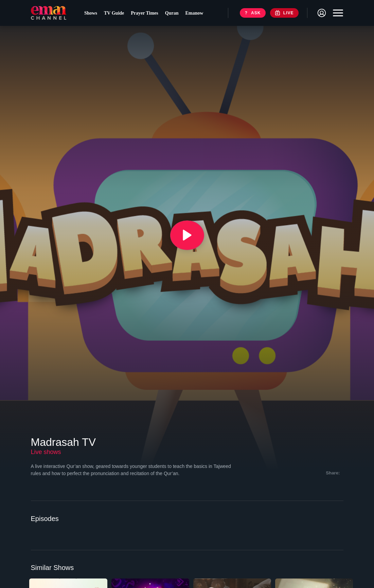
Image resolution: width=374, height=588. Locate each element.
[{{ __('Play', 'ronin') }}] (187, 235)
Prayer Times (147, 14)
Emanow (196, 14)
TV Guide (116, 14)
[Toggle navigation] (336, 14)
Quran (174, 14)
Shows (92, 14)
